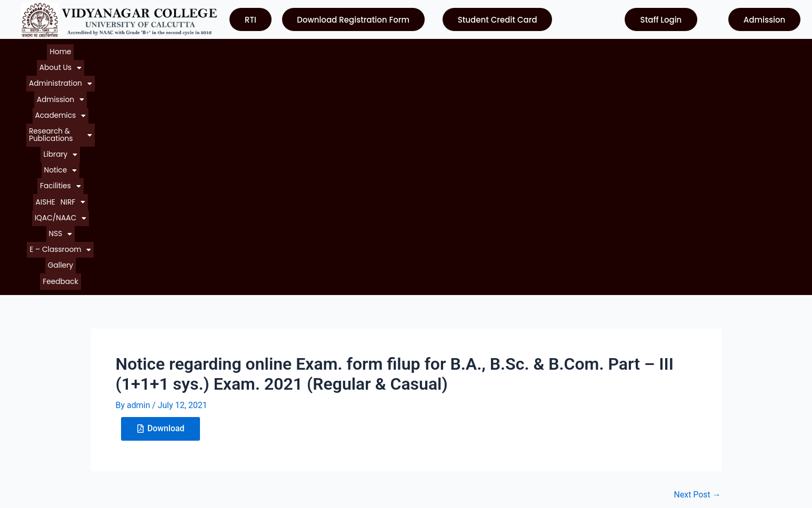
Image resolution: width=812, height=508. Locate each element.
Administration (131, 49)
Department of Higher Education (475, 437)
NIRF (524, 49)
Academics (241, 49)
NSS (607, 49)
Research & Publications (317, 49)
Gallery (700, 49)
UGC (423, 380)
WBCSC (429, 418)
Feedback (734, 49)
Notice (422, 49)
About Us (75, 49)
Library (385, 49)
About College (45, 380)
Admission (189, 49)
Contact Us (39, 437)
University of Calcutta (455, 362)
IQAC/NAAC (566, 49)
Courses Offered (49, 418)
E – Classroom (654, 49)
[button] (75, 49)
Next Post (697, 260)
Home (39, 49)
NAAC (425, 399)
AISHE (497, 49)
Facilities (463, 49)
